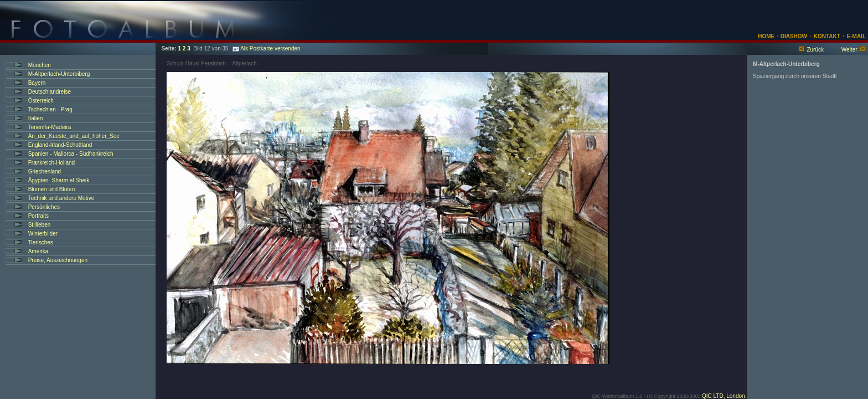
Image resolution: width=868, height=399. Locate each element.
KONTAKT (827, 36)
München (40, 65)
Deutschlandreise (50, 92)
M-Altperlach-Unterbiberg (59, 74)
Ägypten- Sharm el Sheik (59, 180)
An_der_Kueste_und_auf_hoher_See (74, 136)
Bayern (37, 83)
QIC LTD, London (724, 396)
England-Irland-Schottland (60, 145)
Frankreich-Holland (51, 163)
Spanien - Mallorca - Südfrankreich (71, 154)
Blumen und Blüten (52, 189)
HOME (766, 36)
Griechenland (45, 172)
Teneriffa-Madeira (50, 127)
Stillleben (40, 225)
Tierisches (41, 242)
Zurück (815, 50)
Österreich (41, 101)
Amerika (38, 251)
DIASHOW (793, 36)
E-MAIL (856, 36)
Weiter (849, 50)
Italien (36, 118)
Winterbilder (43, 234)
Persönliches (44, 207)
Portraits (38, 216)
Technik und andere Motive (61, 198)
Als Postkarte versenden (266, 48)
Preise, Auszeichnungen (58, 260)
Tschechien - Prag (50, 109)
